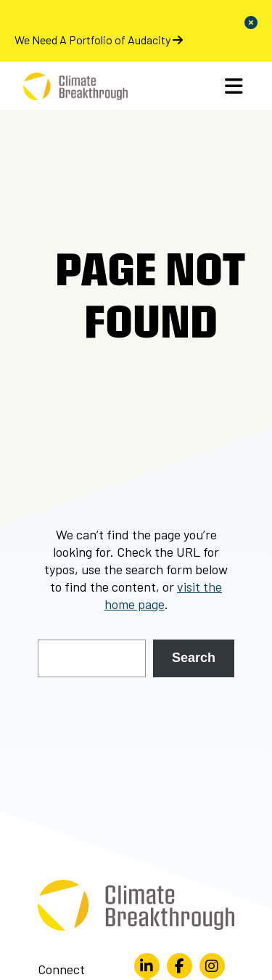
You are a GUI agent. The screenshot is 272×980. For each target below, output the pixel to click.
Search (194, 658)
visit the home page (164, 595)
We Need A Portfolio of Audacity (99, 40)
